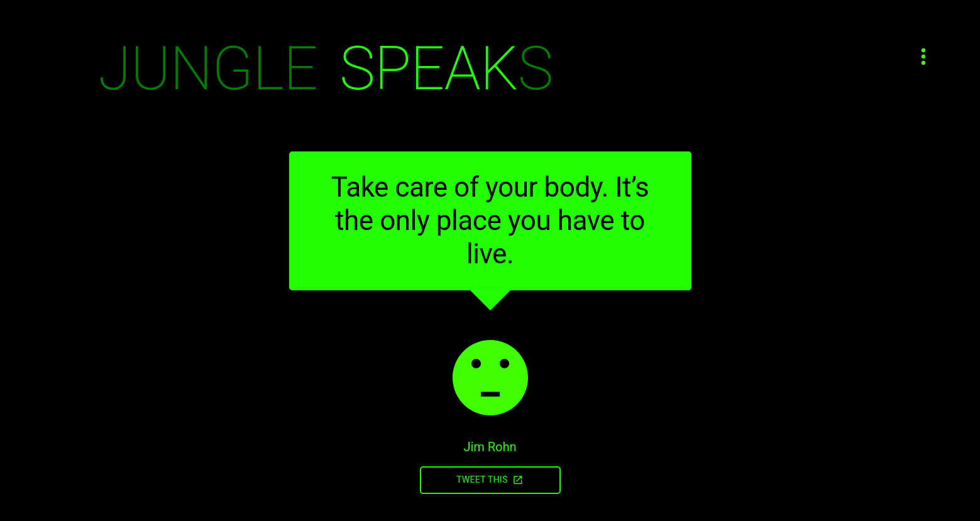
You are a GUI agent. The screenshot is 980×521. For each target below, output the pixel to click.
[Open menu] (923, 57)
